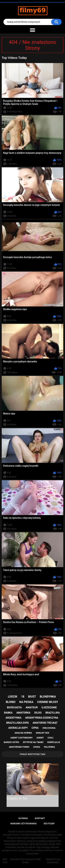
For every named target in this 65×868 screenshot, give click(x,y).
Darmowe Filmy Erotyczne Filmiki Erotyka (25, 861)
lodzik (13, 697)
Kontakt (40, 818)
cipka (35, 728)
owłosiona (49, 728)
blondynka (48, 697)
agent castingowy (21, 738)
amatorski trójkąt (45, 723)
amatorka (23, 713)
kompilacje (54, 742)
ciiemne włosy (48, 702)
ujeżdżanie (49, 707)
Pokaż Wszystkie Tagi (32, 754)
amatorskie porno (19, 747)
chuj (50, 738)
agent (40, 738)
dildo (38, 713)
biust (32, 697)
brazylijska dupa (18, 723)
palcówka (49, 747)
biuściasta (14, 707)
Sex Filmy (49, 824)
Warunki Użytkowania (24, 824)
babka (8, 713)
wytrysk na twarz (33, 742)
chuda (37, 747)
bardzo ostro (12, 742)
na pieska (26, 702)
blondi (11, 702)
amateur (32, 707)
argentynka (13, 718)
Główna (23, 818)
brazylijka (53, 713)
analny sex (42, 733)
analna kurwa (23, 733)
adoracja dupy (18, 728)
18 (23, 697)
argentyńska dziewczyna (42, 718)
